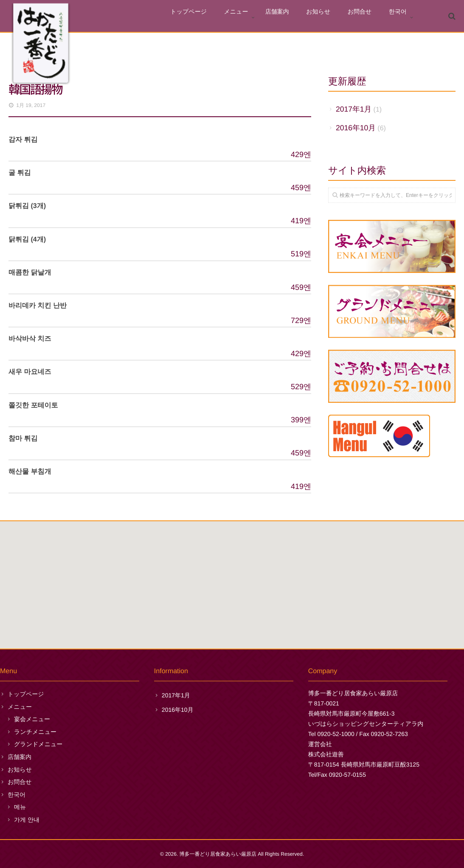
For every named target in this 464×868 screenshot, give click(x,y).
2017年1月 (354, 109)
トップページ (213, 18)
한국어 (400, 18)
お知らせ (329, 18)
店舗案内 (292, 18)
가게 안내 (27, 820)
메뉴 (20, 807)
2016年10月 (356, 128)
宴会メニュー (32, 719)
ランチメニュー (35, 732)
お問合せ (366, 18)
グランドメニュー (38, 744)
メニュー (256, 18)
